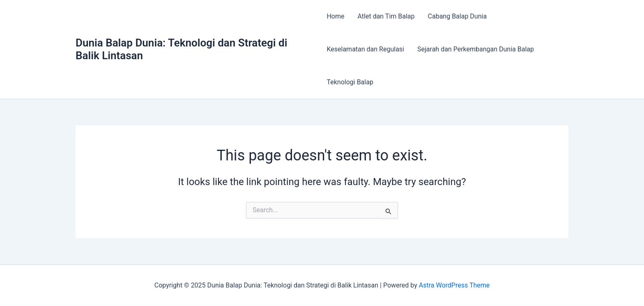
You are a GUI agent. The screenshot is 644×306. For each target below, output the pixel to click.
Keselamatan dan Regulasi (365, 49)
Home (335, 16)
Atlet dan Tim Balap (386, 16)
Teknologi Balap (350, 82)
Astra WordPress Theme (454, 285)
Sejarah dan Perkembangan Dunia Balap (476, 49)
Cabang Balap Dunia (458, 16)
